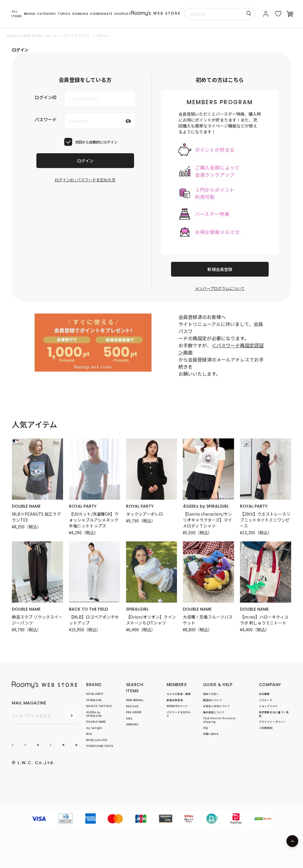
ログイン (85, 161)
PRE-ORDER (134, 712)
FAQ (206, 728)
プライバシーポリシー (273, 722)
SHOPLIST (123, 14)
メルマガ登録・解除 (179, 694)
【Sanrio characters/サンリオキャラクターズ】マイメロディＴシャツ (207, 520)
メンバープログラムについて (220, 288)
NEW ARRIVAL (135, 700)
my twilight (94, 728)
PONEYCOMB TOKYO (100, 746)
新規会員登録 (220, 269)
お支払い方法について (217, 706)
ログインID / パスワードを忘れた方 (85, 180)
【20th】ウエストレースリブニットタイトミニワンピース (265, 520)
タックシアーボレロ (145, 514)
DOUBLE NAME (26, 506)
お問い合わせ (211, 734)
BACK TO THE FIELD (88, 609)
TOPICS (64, 14)
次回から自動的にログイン (96, 142)
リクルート (266, 700)
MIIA (89, 734)
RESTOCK (132, 706)
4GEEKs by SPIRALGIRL (206, 506)
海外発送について (214, 712)
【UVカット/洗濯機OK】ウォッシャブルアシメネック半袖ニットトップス (94, 520)
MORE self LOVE (96, 740)
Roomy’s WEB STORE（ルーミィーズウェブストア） (49, 36)
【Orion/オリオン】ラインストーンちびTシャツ (151, 620)
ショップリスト (268, 706)
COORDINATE (101, 14)
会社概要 (264, 694)
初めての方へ (211, 694)
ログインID (46, 97)
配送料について (212, 700)
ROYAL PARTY (83, 506)
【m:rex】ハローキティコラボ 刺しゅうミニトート (264, 620)
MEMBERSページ (177, 706)
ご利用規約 (266, 728)
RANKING (80, 14)
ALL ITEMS (17, 14)
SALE (129, 718)
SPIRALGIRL (137, 609)
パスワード (46, 119)
